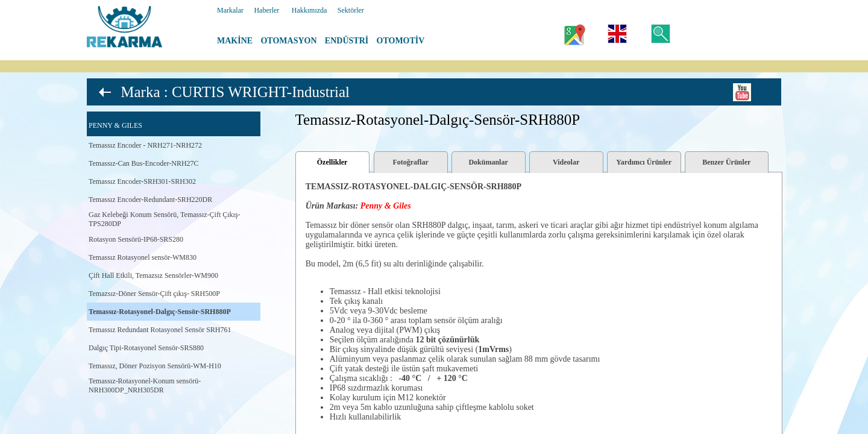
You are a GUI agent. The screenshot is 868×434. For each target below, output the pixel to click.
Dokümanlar (488, 162)
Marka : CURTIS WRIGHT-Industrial (235, 92)
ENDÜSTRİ (347, 41)
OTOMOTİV (401, 41)
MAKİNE (235, 41)
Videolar (566, 162)
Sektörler (351, 10)
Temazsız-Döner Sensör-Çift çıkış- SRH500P (154, 294)
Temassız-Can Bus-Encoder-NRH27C (144, 163)
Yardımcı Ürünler (644, 162)
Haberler (266, 10)
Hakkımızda (310, 10)
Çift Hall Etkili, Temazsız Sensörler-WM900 (153, 275)
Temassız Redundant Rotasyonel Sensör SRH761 (160, 330)
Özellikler (332, 162)
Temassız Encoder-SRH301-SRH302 (142, 181)
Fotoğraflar (410, 162)
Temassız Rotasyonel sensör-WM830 (143, 257)
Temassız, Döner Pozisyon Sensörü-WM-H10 (155, 366)
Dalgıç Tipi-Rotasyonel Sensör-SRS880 (146, 348)
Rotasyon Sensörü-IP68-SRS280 (136, 239)
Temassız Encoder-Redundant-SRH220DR (150, 200)
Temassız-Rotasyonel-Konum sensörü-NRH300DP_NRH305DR (145, 385)
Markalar (230, 10)
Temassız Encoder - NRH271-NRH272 (145, 145)
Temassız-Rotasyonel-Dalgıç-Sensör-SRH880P (160, 312)
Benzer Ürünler (726, 162)
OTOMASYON (288, 41)
